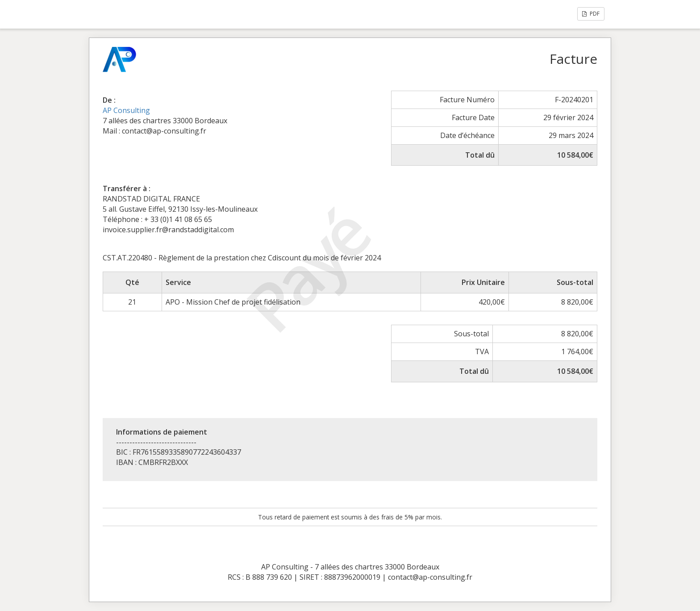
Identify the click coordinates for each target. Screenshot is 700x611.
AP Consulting (126, 110)
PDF (591, 14)
